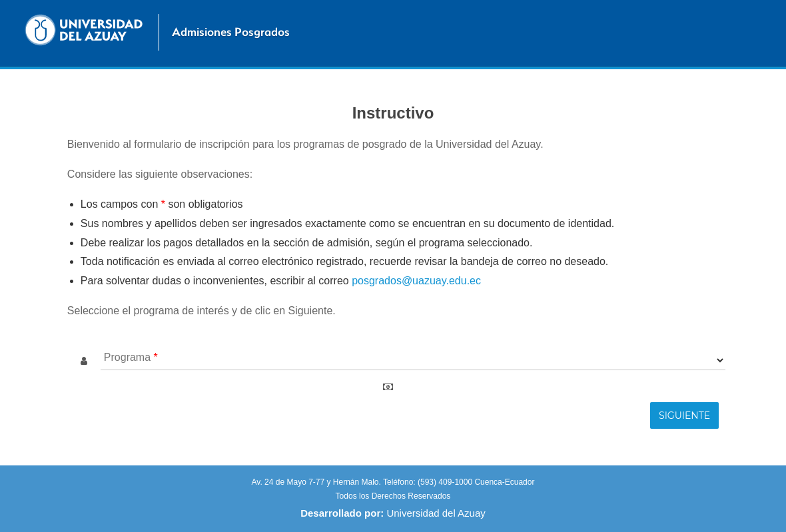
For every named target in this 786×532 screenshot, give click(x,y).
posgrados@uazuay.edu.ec (416, 281)
